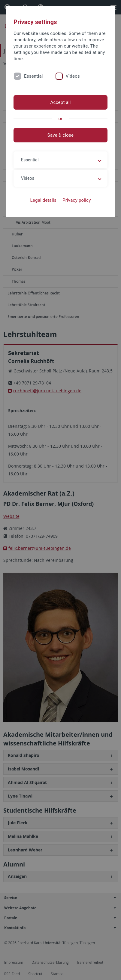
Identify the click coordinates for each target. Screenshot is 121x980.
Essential (33, 76)
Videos (73, 76)
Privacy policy (77, 200)
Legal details (43, 200)
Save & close (60, 135)
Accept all (60, 102)
